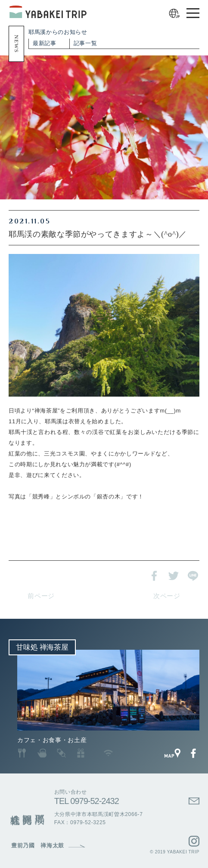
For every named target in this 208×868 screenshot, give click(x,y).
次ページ (167, 596)
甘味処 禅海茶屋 (42, 647)
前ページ (41, 596)
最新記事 (45, 43)
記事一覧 (85, 43)
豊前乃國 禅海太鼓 (38, 846)
